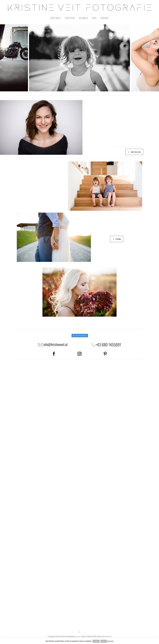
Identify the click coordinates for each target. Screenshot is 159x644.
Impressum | (78, 636)
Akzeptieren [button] (96, 641)
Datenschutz (110, 641)
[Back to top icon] (79, 632)
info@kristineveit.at (106, 636)
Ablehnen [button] (104, 641)
